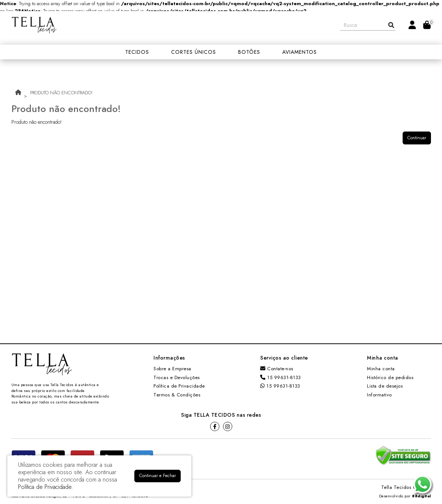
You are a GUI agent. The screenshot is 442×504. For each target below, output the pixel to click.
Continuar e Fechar (158, 476)
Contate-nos (277, 369)
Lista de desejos (385, 386)
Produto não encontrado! (61, 93)
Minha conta (381, 369)
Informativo (379, 395)
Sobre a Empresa (172, 369)
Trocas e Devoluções (177, 377)
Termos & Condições (177, 395)
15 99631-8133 (281, 377)
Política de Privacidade (179, 386)
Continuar (417, 138)
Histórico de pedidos (390, 377)
